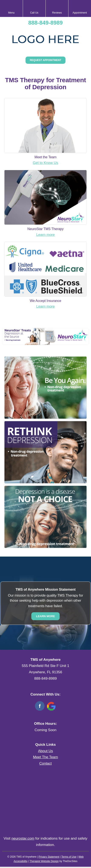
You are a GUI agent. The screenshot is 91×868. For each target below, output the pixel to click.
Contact (46, 763)
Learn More (46, 616)
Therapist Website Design (44, 861)
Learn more (46, 235)
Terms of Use (69, 857)
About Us (45, 751)
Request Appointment (45, 60)
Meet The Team (45, 757)
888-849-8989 (45, 23)
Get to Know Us (45, 163)
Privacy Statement (49, 857)
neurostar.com (23, 838)
